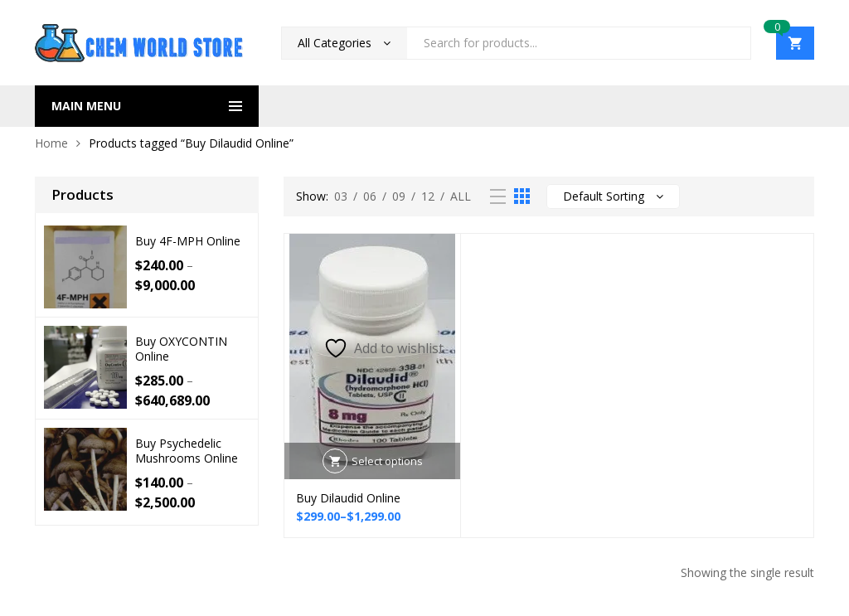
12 (428, 196)
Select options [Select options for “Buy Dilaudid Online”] (387, 461)
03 (341, 196)
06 (370, 196)
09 (399, 196)
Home (51, 143)
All (461, 196)
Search (732, 43)
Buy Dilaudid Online (348, 498)
